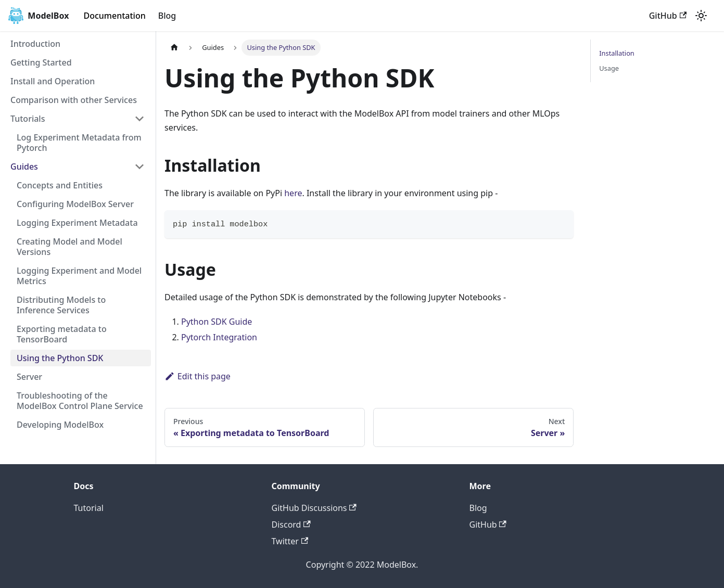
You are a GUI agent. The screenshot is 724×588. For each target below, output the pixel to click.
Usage (609, 68)
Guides (24, 167)
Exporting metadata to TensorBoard (62, 334)
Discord (291, 525)
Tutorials (28, 119)
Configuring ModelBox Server (75, 204)
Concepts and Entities (60, 185)
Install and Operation (53, 81)
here (293, 193)
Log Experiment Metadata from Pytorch (79, 143)
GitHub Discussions (314, 508)
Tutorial (89, 508)
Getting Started (41, 62)
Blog (167, 16)
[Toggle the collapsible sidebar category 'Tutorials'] (139, 119)
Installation (617, 53)
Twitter (290, 541)
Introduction (35, 44)
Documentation (114, 16)
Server (29, 377)
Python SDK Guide (217, 322)
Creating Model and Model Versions (69, 247)
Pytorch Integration (219, 337)
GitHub (668, 16)
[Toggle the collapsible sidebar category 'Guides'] (139, 167)
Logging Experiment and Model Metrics (79, 276)
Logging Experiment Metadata (77, 223)
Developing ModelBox (60, 425)
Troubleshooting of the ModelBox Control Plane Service (80, 401)
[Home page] (174, 48)
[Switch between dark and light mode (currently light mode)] (701, 16)
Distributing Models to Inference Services (61, 305)
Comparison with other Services (74, 100)
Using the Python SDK (60, 358)
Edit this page (198, 376)
